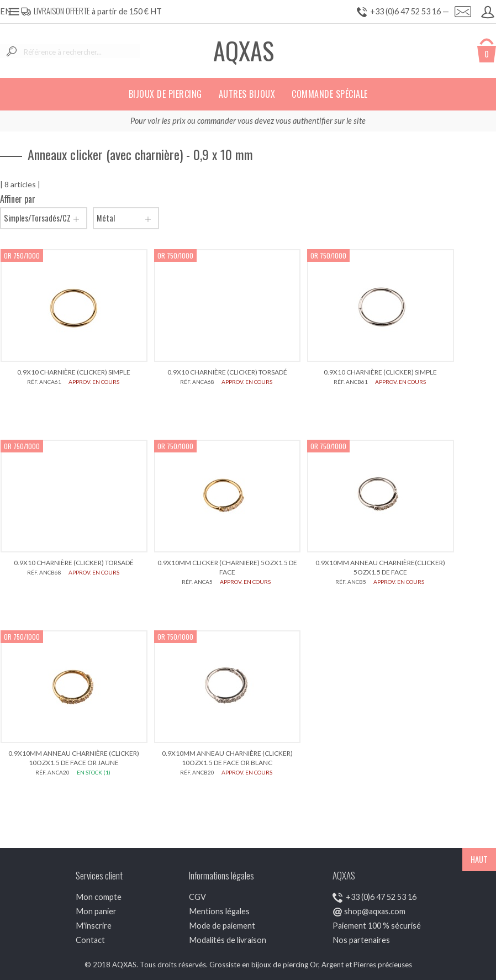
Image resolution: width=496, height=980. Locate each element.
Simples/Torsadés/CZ (44, 218)
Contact (90, 940)
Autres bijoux (247, 94)
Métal (126, 218)
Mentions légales (219, 911)
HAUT (479, 859)
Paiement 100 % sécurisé (377, 926)
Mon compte (99, 897)
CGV (197, 897)
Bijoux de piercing (165, 94)
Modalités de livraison (228, 940)
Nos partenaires (361, 940)
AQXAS (244, 51)
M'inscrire (94, 926)
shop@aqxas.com (375, 911)
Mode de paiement (222, 926)
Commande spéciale (330, 94)
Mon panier (96, 911)
